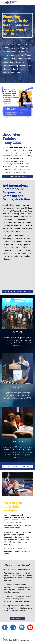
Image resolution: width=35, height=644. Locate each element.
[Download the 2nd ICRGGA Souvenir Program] (18, 291)
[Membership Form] (17, 618)
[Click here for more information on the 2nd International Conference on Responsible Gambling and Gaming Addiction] (18, 466)
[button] (2, 3)
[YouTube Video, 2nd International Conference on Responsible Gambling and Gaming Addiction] (18, 277)
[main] (18, 25)
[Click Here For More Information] (18, 176)
